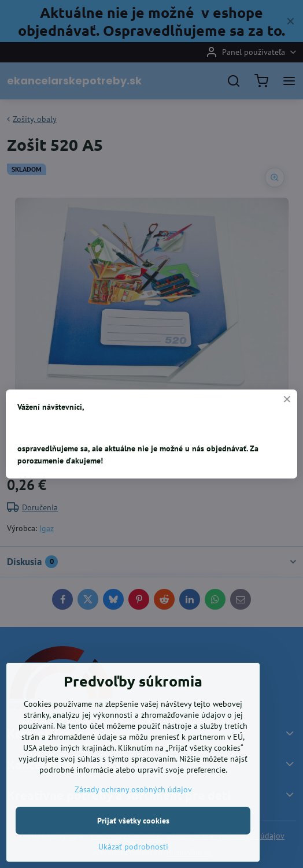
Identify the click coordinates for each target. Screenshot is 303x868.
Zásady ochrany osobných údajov (133, 837)
